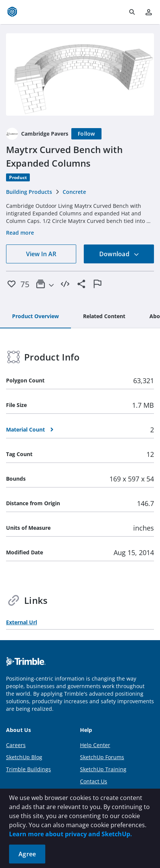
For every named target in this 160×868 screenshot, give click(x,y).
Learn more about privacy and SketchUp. (71, 834)
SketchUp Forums (102, 757)
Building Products (29, 192)
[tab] (35, 317)
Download (119, 254)
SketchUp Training (103, 769)
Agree (27, 854)
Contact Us (94, 781)
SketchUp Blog (24, 757)
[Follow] (86, 134)
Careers (16, 745)
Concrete (74, 192)
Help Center (95, 745)
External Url (22, 622)
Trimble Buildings (28, 769)
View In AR (41, 254)
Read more (20, 233)
